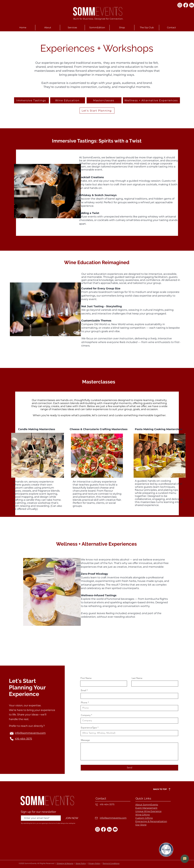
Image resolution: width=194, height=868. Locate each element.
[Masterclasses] (104, 100)
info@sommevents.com (113, 818)
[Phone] (12, 739)
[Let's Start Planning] (97, 111)
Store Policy (81, 863)
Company (86, 715)
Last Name (137, 678)
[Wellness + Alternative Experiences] (151, 100)
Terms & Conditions (111, 863)
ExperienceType (89, 728)
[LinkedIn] (192, 5)
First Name (86, 678)
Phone (84, 702)
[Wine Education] (68, 100)
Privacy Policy (94, 863)
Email (83, 690)
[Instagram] (180, 5)
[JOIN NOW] (72, 818)
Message (85, 740)
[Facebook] (186, 5)
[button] (48, 28)
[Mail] (12, 733)
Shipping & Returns (65, 863)
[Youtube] (115, 829)
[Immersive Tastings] (31, 100)
